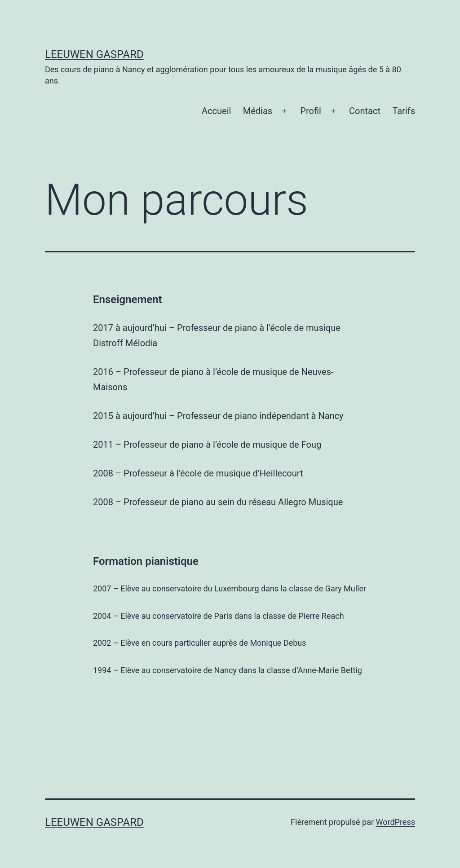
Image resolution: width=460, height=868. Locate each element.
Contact (365, 111)
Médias (258, 111)
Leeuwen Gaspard (94, 54)
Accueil (216, 111)
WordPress (396, 822)
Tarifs (404, 111)
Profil (311, 111)
